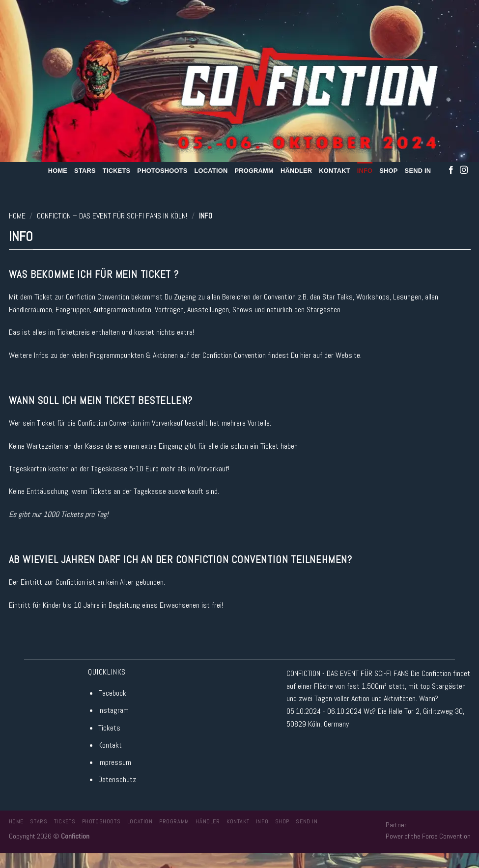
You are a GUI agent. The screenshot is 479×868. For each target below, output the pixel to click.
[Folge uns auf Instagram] (464, 170)
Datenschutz (117, 779)
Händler (296, 171)
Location (211, 171)
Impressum (115, 762)
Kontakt (334, 171)
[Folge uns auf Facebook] (451, 170)
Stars (85, 171)
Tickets (117, 171)
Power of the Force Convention (428, 836)
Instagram (113, 710)
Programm (254, 171)
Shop (388, 171)
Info (365, 171)
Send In (418, 171)
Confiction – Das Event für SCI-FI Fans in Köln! (112, 216)
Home (58, 171)
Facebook (112, 693)
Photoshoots (162, 171)
